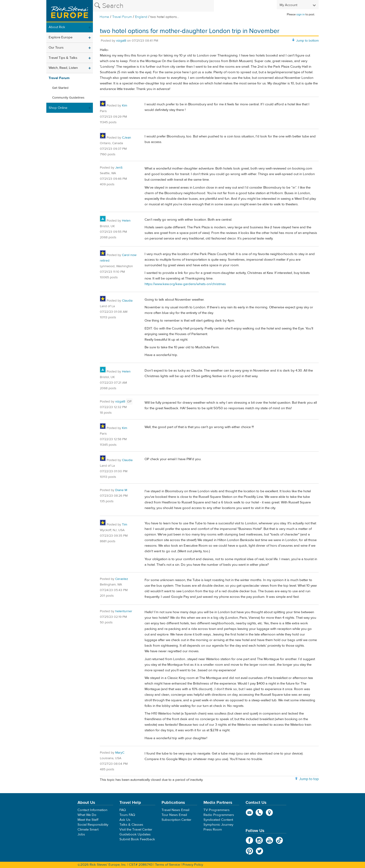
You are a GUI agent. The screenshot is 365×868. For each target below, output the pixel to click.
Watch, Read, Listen (63, 68)
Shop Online (58, 108)
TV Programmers (216, 810)
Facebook (249, 840)
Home (104, 17)
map (269, 812)
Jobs (81, 834)
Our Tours (56, 48)
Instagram (259, 840)
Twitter (259, 851)
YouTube (269, 840)
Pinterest (249, 851)
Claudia (127, 301)
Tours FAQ (127, 815)
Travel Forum (122, 17)
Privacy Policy (193, 865)
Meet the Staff (88, 820)
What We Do (87, 815)
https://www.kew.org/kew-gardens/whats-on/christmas (185, 284)
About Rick (57, 27)
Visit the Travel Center (136, 830)
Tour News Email (174, 815)
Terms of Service (167, 865)
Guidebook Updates (135, 834)
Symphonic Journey (218, 825)
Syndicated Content (218, 820)
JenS (119, 168)
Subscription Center (176, 820)
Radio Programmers (219, 815)
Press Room (213, 830)
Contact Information (92, 810)
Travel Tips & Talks (63, 58)
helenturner (124, 611)
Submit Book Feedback (137, 839)
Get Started (60, 88)
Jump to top (309, 779)
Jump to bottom (307, 41)
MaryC (120, 753)
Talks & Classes (131, 825)
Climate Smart (88, 830)
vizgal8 (121, 41)
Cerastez (122, 579)
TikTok (279, 840)
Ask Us (125, 820)
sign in (301, 14)
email (249, 812)
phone (259, 812)
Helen (126, 221)
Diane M (121, 490)
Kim (125, 106)
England (141, 17)
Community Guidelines (68, 98)
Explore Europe (61, 37)
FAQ (123, 810)
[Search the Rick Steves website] (153, 6)
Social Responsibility (93, 825)
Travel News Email (175, 810)
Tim (125, 525)
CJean (127, 138)
